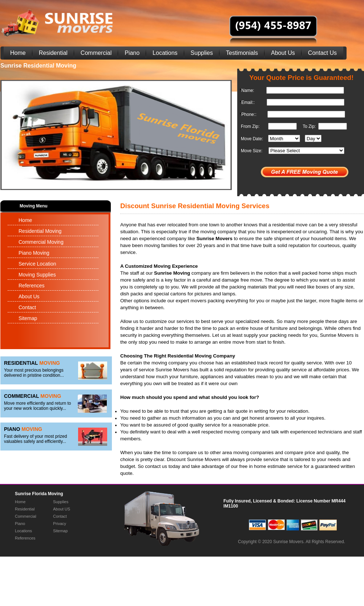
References (32, 286)
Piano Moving (34, 253)
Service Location (37, 264)
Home (18, 53)
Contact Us (322, 53)
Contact (27, 307)
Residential (53, 53)
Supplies (202, 53)
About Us (283, 53)
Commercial (96, 53)
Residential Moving (40, 231)
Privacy (60, 524)
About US (62, 509)
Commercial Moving (41, 242)
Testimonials (242, 53)
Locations (165, 53)
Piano (132, 53)
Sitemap (28, 318)
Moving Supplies (37, 275)
